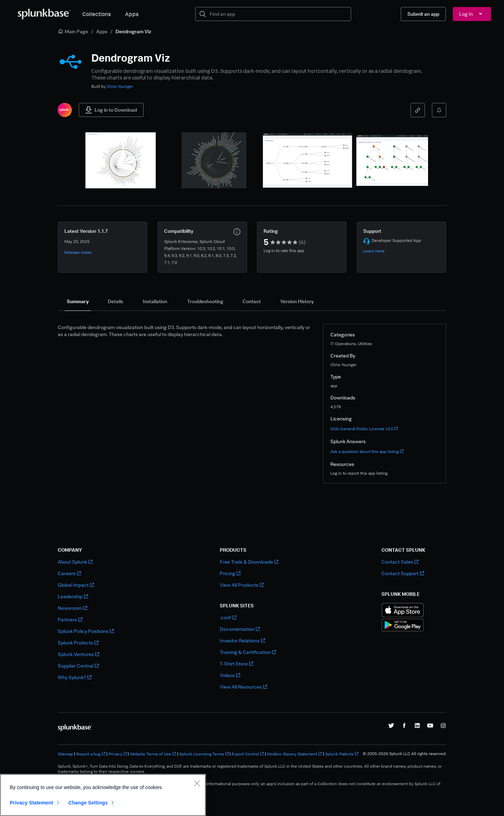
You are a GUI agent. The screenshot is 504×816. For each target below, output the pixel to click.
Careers (69, 573)
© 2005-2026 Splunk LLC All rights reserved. (404, 754)
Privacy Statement (31, 811)
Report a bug (91, 754)
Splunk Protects (78, 643)
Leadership (73, 596)
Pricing (230, 573)
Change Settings (88, 811)
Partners (70, 619)
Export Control (248, 754)
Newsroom (72, 608)
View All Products (242, 585)
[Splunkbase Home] (44, 14)
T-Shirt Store (236, 664)
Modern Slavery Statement (295, 754)
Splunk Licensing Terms (204, 754)
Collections (97, 14)
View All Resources (243, 687)
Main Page (73, 31)
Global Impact (76, 585)
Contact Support (403, 573)
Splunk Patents (342, 754)
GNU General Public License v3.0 (364, 429)
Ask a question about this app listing (367, 451)
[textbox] (278, 14)
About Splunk (75, 562)
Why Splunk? (75, 677)
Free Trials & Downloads (249, 562)
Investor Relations (242, 640)
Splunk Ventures (78, 654)
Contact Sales (400, 562)
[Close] (197, 791)
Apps (132, 14)
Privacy (118, 754)
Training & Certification (248, 652)
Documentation (240, 629)
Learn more (374, 251)
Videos (230, 675)
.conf (228, 617)
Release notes (78, 252)
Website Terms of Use (153, 754)
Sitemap (65, 754)
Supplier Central (78, 666)
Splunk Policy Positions (86, 631)
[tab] (78, 301)
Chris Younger (120, 86)
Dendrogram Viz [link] (133, 31)
